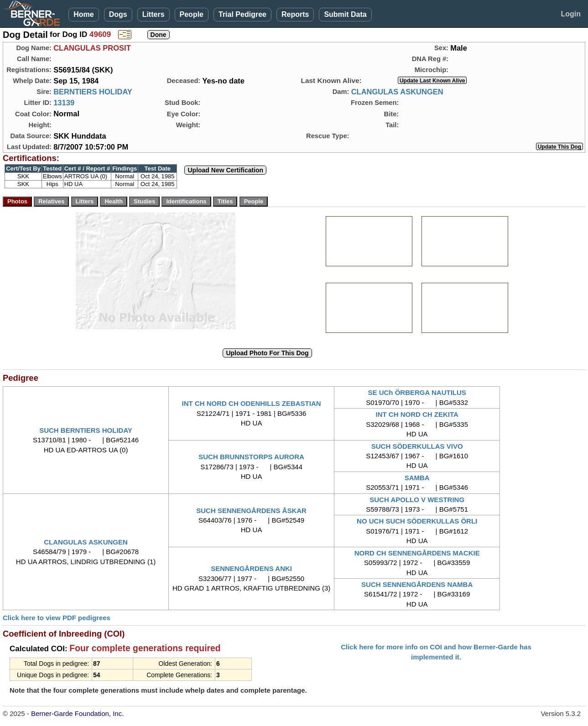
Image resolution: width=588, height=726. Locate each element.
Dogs (118, 14)
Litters (154, 14)
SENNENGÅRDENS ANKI (251, 568)
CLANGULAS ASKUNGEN (397, 92)
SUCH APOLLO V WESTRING (417, 500)
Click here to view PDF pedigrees (57, 618)
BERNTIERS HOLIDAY (93, 92)
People (192, 14)
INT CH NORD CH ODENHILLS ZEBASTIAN (252, 403)
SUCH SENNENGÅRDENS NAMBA (417, 584)
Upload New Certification (225, 170)
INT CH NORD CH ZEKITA (417, 414)
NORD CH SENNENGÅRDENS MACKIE (417, 553)
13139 (64, 103)
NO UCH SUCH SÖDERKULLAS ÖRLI (417, 521)
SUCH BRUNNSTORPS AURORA (251, 457)
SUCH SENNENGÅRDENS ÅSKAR (251, 511)
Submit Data (345, 14)
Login (571, 14)
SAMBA (417, 478)
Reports (295, 14)
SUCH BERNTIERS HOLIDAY (86, 430)
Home (83, 14)
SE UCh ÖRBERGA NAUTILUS (417, 392)
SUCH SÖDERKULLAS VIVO (417, 446)
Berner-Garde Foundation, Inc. (77, 713)
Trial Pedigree (242, 14)
